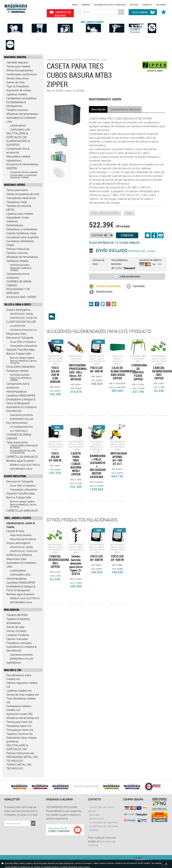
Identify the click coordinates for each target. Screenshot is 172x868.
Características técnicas (125, 109)
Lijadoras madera (17, 94)
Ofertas (152, 21)
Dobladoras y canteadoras (22, 229)
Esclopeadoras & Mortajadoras (16, 104)
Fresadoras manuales (19, 643)
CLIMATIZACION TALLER (21, 322)
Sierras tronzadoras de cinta (23, 194)
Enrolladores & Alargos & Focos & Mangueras (21, 401)
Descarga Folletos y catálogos (110, 5)
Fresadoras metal (17, 202)
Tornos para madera (18, 66)
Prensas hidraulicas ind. (20, 753)
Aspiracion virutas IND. (20, 714)
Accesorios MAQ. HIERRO (21, 297)
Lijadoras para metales (20, 214)
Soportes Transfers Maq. (21, 350)
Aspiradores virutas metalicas (18, 219)
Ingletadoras (14, 160)
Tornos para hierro (17, 190)
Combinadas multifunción (22, 74)
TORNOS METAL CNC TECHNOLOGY (19, 767)
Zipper (129, 213)
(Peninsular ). (126, 251)
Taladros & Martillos (18, 619)
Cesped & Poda (15, 531)
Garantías (95, 815)
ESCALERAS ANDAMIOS (21, 367)
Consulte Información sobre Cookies (75, 867)
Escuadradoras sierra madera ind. (19, 677)
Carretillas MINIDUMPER (21, 396)
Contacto (147, 5)
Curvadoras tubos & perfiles (23, 237)
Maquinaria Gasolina (76, 360)
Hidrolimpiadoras (17, 392)
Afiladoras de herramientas (22, 114)
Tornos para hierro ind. (20, 722)
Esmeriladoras (15, 225)
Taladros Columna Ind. (20, 734)
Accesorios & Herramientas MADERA (22, 166)
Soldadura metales (17, 261)
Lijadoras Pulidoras (18, 635)
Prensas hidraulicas (18, 249)
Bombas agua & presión (20, 461)
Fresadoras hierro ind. (19, 726)
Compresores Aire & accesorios (18, 151)
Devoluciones (97, 818)
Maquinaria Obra (16, 334)
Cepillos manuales (17, 639)
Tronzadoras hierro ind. (20, 730)
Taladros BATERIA (17, 615)
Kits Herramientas (17, 423)
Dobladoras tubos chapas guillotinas (22, 740)
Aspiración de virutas (19, 90)
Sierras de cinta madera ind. (23, 695)
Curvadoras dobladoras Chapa (20, 243)
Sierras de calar (15, 627)
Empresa (86, 5)
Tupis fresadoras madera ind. (21, 700)
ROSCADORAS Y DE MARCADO (18, 291)
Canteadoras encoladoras (21, 98)
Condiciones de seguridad (103, 822)
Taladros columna (17, 110)
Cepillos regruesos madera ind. (22, 685)
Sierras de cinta (15, 82)
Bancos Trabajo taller (19, 354)
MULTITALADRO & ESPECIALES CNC (17, 135)
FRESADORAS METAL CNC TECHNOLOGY (22, 759)
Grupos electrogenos (18, 310)
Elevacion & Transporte (20, 338)
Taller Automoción (17, 442)
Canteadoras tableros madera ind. (19, 708)
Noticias (134, 5)
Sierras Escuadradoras (20, 70)
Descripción (98, 109)
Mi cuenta (161, 5)
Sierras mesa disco (18, 78)
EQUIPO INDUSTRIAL (86, 786)
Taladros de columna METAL (19, 208)
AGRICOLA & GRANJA (19, 555)
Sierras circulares (16, 631)
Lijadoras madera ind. (19, 691)
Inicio (75, 5)
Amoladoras (14, 623)
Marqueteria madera (18, 156)
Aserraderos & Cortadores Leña (21, 120)
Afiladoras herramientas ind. (23, 718)
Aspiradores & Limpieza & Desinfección (21, 409)
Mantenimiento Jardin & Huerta (21, 525)
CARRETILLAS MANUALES (22, 457)
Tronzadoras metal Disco (21, 198)
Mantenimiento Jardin (95, 60)
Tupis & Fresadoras (18, 86)
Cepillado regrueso (17, 62)
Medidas (94, 830)
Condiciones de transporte (104, 826)
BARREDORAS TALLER (97, 451)
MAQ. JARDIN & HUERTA (105, 213)
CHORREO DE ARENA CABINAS (19, 283)
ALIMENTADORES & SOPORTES (18, 143)
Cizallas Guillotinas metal (21, 233)
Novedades (10, 38)
